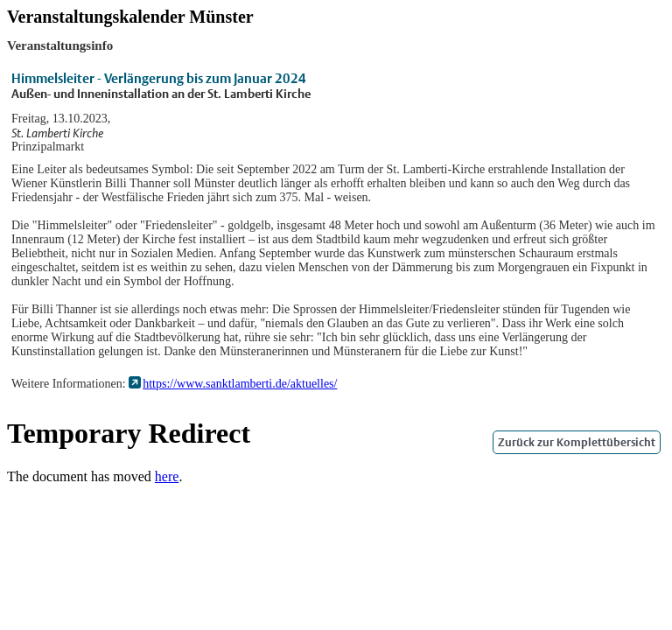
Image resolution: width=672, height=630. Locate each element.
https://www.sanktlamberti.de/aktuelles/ (240, 384)
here (167, 476)
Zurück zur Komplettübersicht (577, 442)
